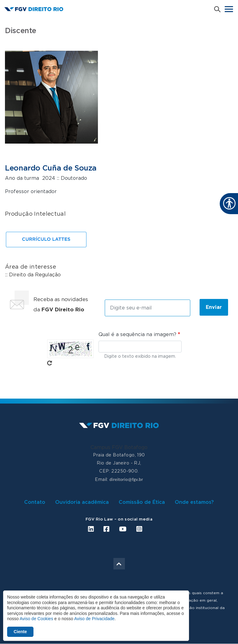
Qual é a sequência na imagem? (137, 335)
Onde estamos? (194, 502)
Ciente (20, 632)
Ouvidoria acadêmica (82, 502)
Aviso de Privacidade (94, 619)
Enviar (214, 307)
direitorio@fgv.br (126, 479)
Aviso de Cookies (36, 619)
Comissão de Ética (142, 502)
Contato (35, 502)
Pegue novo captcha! (50, 363)
